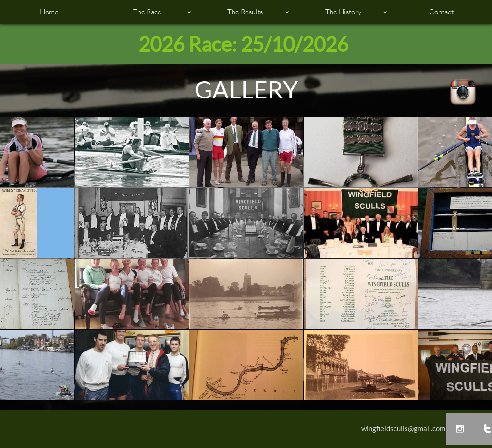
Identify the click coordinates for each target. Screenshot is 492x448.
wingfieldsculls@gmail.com (403, 428)
